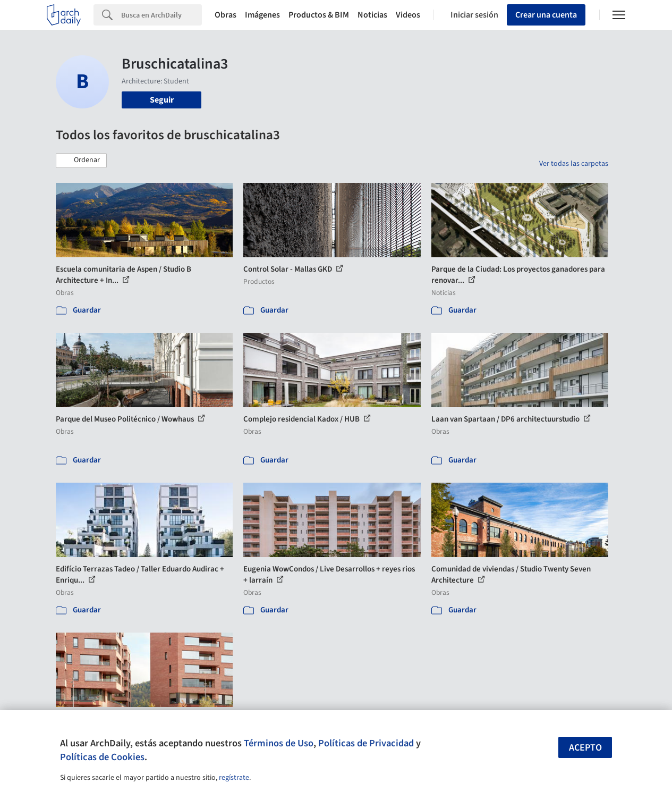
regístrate (234, 778)
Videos (408, 15)
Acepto (585, 748)
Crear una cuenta (546, 15)
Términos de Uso (279, 743)
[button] (81, 161)
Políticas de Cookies (102, 757)
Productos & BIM (319, 15)
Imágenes (262, 15)
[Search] (161, 15)
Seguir (162, 100)
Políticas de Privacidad (366, 743)
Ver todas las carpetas (574, 164)
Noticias (372, 15)
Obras (226, 15)
